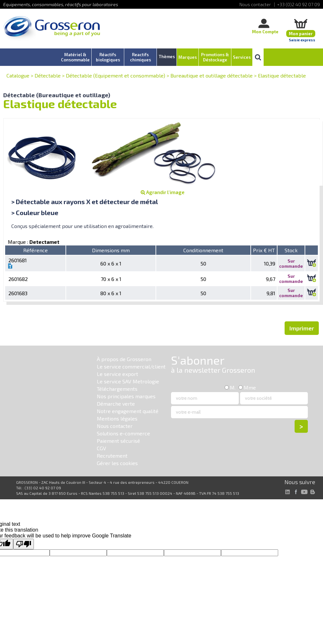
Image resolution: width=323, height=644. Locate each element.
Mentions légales (117, 418)
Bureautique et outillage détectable (212, 75)
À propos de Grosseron (124, 359)
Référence (35, 250)
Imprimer (302, 328)
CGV (101, 448)
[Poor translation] (24, 544)
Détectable (48, 75)
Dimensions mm (111, 250)
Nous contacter (115, 426)
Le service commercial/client (131, 366)
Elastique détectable (282, 75)
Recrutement (112, 456)
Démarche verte (116, 404)
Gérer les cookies (117, 463)
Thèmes (167, 57)
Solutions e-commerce (123, 433)
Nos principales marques (126, 396)
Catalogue (18, 75)
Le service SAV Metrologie (128, 381)
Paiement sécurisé (118, 441)
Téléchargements (117, 389)
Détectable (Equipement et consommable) (116, 75)
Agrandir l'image (163, 192)
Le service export (117, 374)
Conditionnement (203, 250)
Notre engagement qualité (128, 411)
